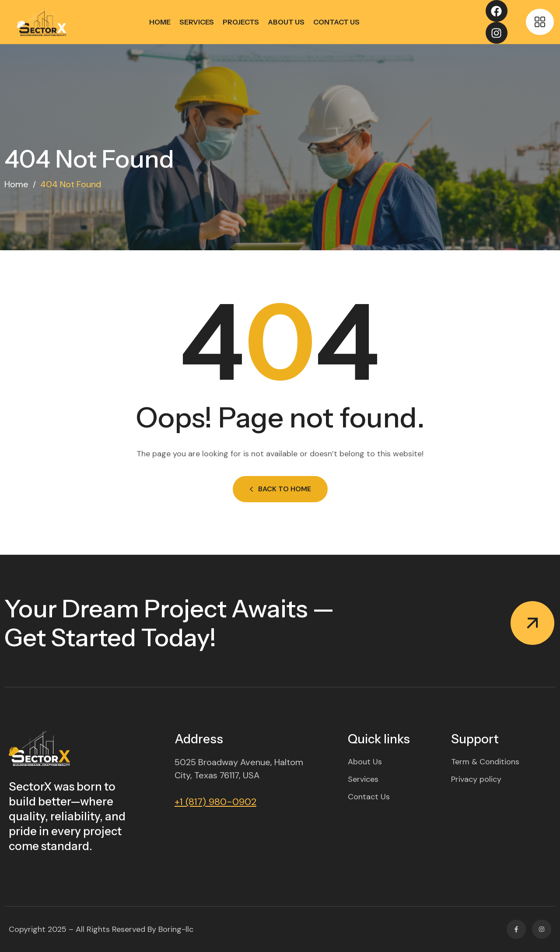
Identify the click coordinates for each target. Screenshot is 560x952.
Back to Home (280, 489)
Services (197, 22)
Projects (241, 22)
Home (160, 22)
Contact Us (336, 22)
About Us (286, 22)
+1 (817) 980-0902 (215, 802)
